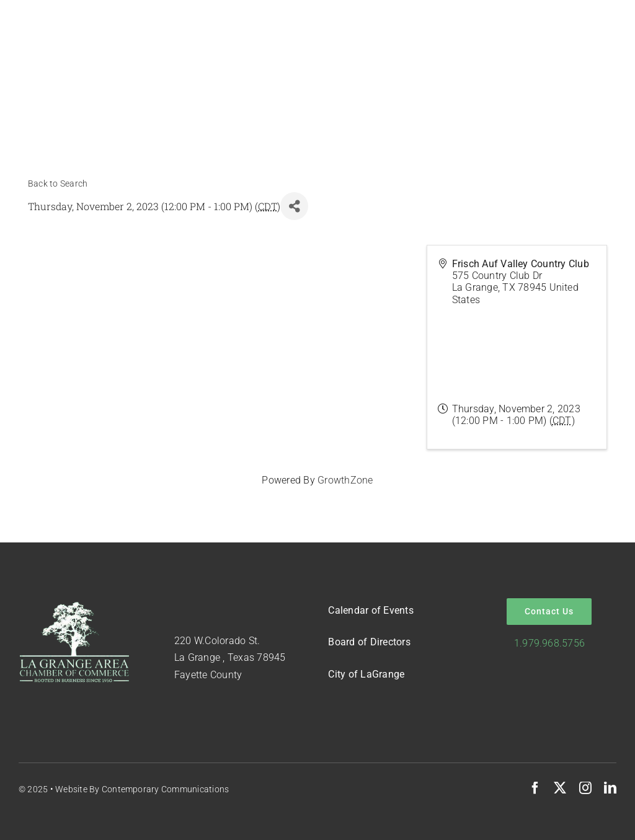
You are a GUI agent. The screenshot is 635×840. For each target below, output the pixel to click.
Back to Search (58, 184)
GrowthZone (345, 480)
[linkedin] (610, 788)
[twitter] (560, 788)
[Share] (294, 206)
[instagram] (585, 788)
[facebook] (535, 788)
